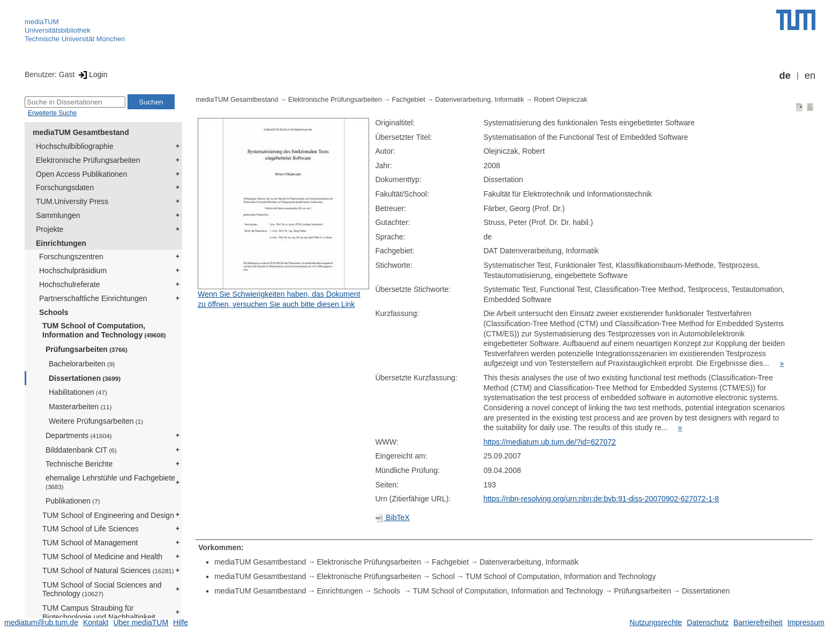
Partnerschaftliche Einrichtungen (93, 298)
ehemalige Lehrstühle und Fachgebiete (110, 482)
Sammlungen (58, 215)
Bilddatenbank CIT (81, 450)
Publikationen (73, 501)
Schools (54, 312)
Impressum (806, 622)
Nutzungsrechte (656, 622)
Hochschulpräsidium (73, 271)
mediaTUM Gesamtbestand (81, 132)
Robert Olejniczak (561, 100)
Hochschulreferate (70, 284)
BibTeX (392, 517)
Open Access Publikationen (81, 174)
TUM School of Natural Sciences (108, 570)
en (810, 76)
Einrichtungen (61, 243)
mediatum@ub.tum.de (41, 622)
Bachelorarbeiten (82, 364)
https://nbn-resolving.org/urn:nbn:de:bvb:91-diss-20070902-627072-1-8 (601, 499)
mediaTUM (42, 22)
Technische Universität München (75, 39)
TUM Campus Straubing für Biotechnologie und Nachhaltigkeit (99, 613)
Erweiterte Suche (52, 113)
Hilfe (181, 622)
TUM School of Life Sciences (91, 529)
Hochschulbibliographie (75, 146)
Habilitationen (78, 392)
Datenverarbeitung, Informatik (479, 100)
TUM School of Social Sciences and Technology (102, 589)
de (785, 76)
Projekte (50, 229)
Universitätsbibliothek (58, 30)
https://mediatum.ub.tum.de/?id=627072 (549, 442)
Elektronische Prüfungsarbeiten (88, 160)
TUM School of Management (90, 543)
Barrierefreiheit (758, 622)
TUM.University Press (72, 201)
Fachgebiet (408, 100)
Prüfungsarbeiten (87, 349)
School (443, 576)
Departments (79, 435)
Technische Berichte (79, 464)
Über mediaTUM (141, 622)
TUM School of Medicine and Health (102, 557)
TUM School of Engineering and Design (108, 515)
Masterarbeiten (80, 407)
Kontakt (96, 622)
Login (92, 74)
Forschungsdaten (65, 187)
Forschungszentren (71, 257)
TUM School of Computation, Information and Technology (104, 330)
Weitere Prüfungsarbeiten (96, 421)
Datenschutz (708, 622)
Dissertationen (85, 378)
